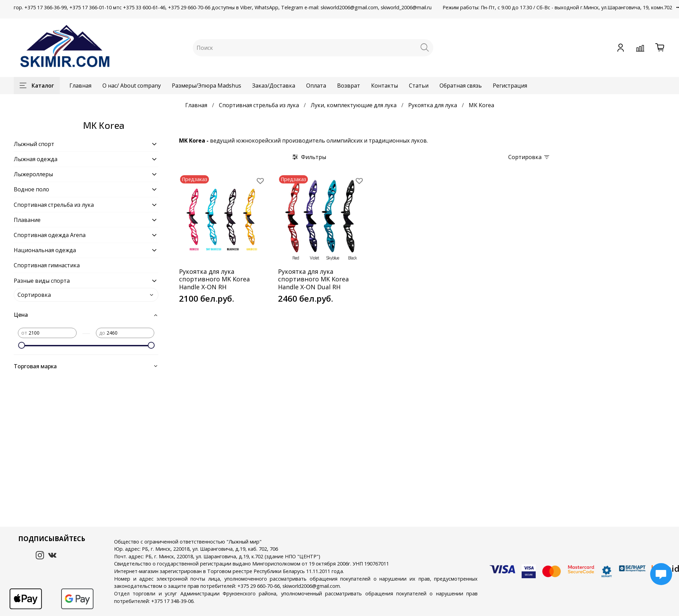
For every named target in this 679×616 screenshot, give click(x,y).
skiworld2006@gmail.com (311, 586)
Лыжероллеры (33, 174)
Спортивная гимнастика (47, 265)
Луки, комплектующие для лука (354, 105)
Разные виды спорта (42, 281)
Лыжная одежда (36, 159)
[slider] (21, 345)
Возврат (349, 86)
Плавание (27, 220)
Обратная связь (461, 86)
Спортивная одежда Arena (50, 235)
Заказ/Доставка (274, 86)
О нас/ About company (132, 86)
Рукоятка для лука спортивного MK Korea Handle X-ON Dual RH (313, 279)
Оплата (316, 86)
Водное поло (31, 189)
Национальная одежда (45, 250)
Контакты (385, 86)
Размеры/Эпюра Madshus (207, 86)
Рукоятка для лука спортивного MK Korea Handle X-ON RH (214, 279)
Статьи (419, 86)
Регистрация (510, 86)
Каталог (37, 86)
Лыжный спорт (34, 144)
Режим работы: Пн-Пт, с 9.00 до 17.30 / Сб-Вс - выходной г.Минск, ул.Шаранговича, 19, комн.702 (557, 7)
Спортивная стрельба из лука (259, 105)
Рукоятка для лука (433, 105)
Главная (80, 86)
